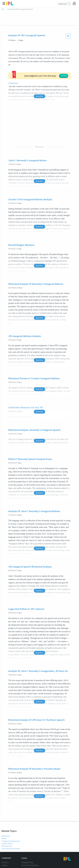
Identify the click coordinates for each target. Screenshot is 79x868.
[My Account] (75, 4)
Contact (5, 847)
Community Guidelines (30, 847)
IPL (3, 9)
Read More (39, 163)
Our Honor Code (28, 850)
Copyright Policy (27, 844)
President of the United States (11, 823)
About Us (5, 844)
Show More (39, 78)
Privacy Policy (26, 853)
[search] (69, 4)
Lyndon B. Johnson (7, 825)
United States (16, 65)
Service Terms (27, 856)
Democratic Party (7, 828)
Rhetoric (4, 820)
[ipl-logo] (10, 5)
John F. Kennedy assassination (11, 830)
